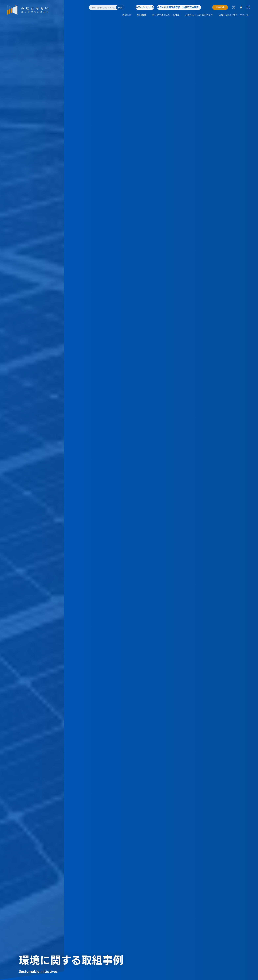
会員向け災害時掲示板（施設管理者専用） (181, 7)
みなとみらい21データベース (234, 15)
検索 (120, 8)
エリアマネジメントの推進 (166, 15)
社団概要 (142, 15)
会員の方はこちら (145, 7)
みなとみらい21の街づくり (199, 15)
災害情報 (220, 7)
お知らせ (127, 15)
